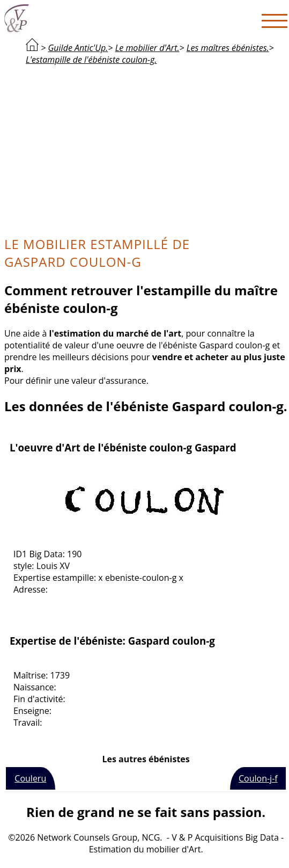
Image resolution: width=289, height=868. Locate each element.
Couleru (30, 778)
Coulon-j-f (258, 778)
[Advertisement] (146, 149)
